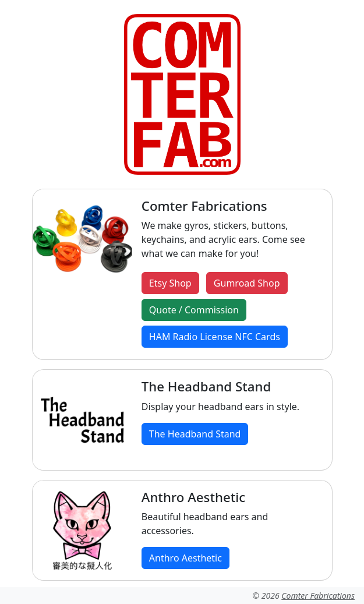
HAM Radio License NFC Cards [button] (215, 337)
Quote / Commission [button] (194, 310)
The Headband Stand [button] (195, 434)
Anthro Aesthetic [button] (185, 558)
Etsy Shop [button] (170, 283)
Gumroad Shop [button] (247, 283)
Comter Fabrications (318, 596)
